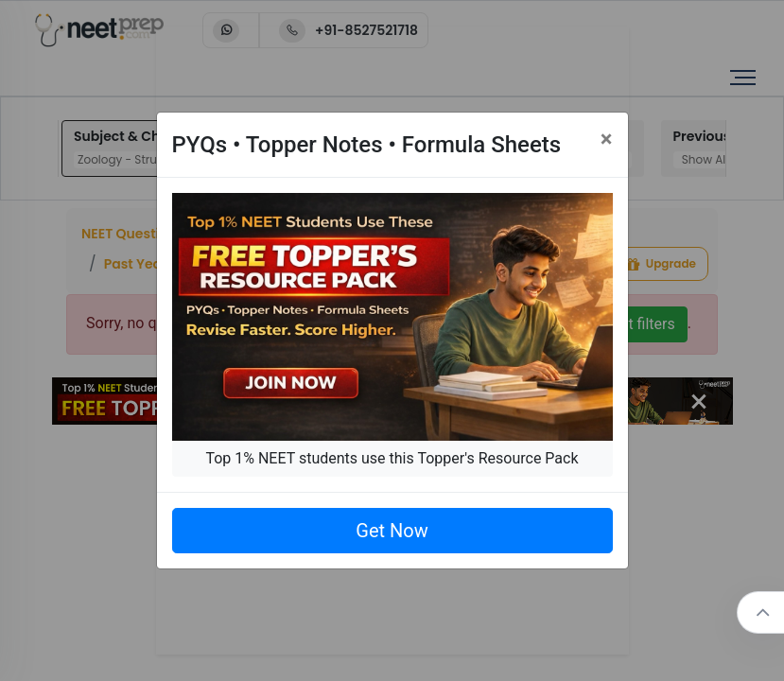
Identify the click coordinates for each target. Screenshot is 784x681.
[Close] (607, 139)
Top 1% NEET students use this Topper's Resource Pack (392, 458)
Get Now (392, 531)
